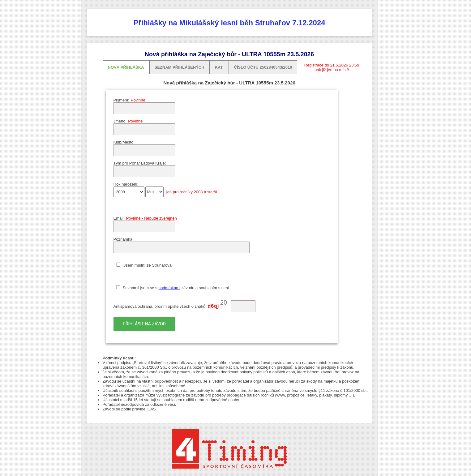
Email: (119, 218)
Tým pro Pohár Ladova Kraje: (140, 163)
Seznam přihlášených (180, 67)
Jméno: (120, 121)
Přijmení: (121, 100)
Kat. (219, 67)
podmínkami (169, 288)
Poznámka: (124, 239)
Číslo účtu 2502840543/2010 (263, 67)
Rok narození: (126, 184)
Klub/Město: (124, 142)
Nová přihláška (126, 67)
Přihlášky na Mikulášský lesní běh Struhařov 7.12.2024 (229, 23)
